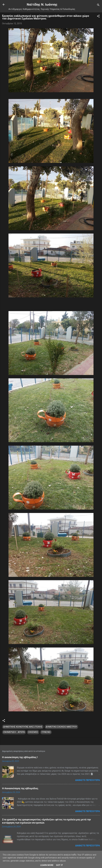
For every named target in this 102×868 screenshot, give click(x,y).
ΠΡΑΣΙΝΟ (46, 732)
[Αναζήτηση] (98, 5)
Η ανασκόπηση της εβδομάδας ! (20, 757)
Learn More (47, 865)
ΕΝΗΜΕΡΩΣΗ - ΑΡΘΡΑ (14, 732)
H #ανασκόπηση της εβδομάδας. (20, 788)
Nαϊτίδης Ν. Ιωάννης (42, 5)
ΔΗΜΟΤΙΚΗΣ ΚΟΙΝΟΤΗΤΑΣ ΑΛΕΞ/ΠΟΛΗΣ (23, 727)
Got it (59, 865)
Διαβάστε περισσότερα (88, 780)
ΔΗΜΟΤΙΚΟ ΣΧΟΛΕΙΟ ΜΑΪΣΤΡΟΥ (61, 727)
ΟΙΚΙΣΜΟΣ (33, 732)
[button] (98, 17)
